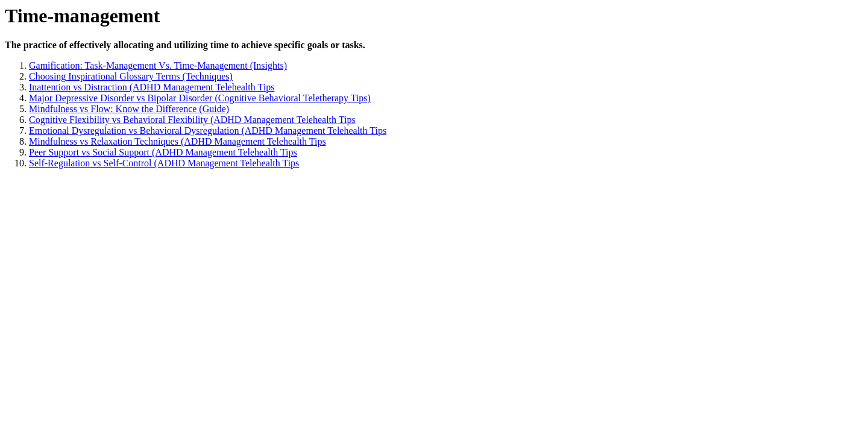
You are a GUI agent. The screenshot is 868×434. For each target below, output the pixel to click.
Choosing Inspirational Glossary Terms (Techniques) (131, 76)
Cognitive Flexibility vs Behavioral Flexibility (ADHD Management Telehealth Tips (192, 120)
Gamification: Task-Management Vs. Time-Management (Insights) (158, 65)
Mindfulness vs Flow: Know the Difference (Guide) (129, 109)
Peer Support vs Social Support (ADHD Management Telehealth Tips (163, 152)
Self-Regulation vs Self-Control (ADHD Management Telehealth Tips (164, 163)
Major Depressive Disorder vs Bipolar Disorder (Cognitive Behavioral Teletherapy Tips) (200, 98)
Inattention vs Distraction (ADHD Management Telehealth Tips (152, 87)
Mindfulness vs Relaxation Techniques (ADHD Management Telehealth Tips (178, 141)
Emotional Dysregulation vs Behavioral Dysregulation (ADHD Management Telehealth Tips (208, 131)
